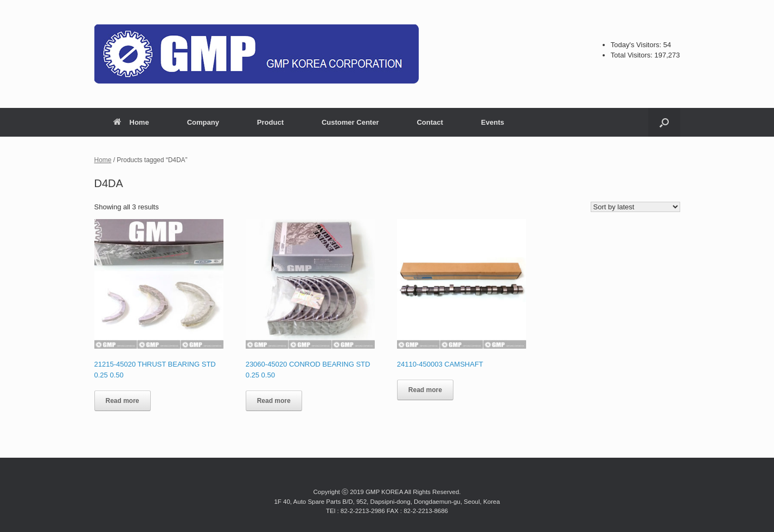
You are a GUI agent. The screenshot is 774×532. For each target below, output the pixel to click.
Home (131, 122)
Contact (430, 122)
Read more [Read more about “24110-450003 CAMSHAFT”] (425, 390)
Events (493, 122)
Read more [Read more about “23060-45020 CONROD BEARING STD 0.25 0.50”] (274, 401)
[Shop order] (635, 207)
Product (270, 122)
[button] (664, 122)
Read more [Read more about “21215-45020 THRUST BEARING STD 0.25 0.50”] (123, 401)
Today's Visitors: (637, 45)
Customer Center (350, 122)
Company (203, 122)
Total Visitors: (633, 55)
